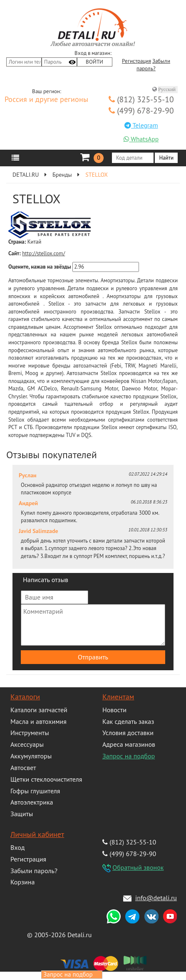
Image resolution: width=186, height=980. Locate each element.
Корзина (22, 882)
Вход (17, 847)
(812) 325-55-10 (141, 99)
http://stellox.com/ (43, 253)
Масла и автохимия (38, 721)
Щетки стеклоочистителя (46, 779)
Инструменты (30, 733)
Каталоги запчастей (39, 710)
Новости (114, 710)
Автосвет (23, 768)
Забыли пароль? (34, 871)
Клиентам (118, 697)
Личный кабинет (37, 834)
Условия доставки (128, 733)
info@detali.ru (156, 898)
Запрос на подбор (129, 756)
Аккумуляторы (31, 756)
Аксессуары (27, 744)
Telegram (141, 125)
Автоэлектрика (32, 802)
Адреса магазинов (129, 744)
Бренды (62, 175)
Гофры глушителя (35, 791)
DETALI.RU (26, 175)
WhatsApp (141, 139)
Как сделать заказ (128, 721)
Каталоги (25, 697)
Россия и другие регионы (46, 100)
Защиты (22, 814)
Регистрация (136, 61)
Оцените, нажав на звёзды (40, 267)
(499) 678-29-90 (141, 110)
